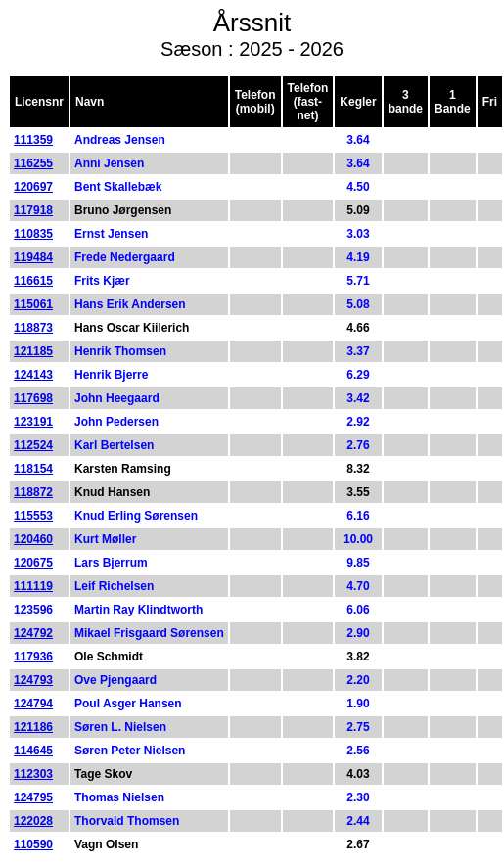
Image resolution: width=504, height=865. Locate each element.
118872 (33, 492)
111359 (33, 140)
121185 (33, 351)
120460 (33, 539)
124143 (33, 375)
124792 (33, 633)
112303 (33, 774)
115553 (33, 516)
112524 (33, 445)
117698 (33, 398)
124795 (33, 797)
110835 (33, 234)
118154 (33, 469)
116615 (33, 281)
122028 (33, 821)
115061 (33, 304)
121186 (33, 727)
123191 (33, 422)
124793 (33, 680)
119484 (33, 257)
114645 (33, 751)
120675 (33, 563)
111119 (33, 586)
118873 (33, 328)
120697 (33, 187)
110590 (33, 844)
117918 (33, 210)
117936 (33, 657)
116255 (33, 163)
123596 (33, 610)
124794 (33, 704)
